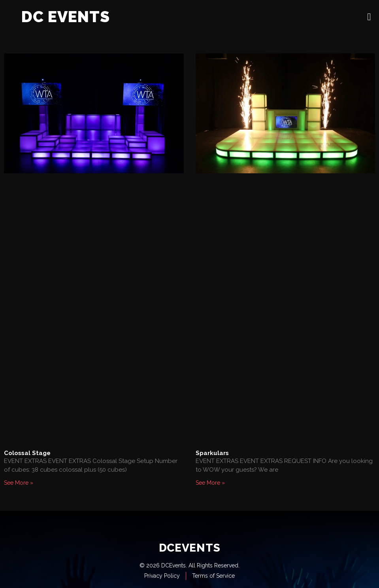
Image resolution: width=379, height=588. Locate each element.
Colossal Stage (27, 453)
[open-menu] (369, 17)
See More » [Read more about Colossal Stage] (19, 483)
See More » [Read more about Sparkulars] (210, 483)
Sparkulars (212, 453)
